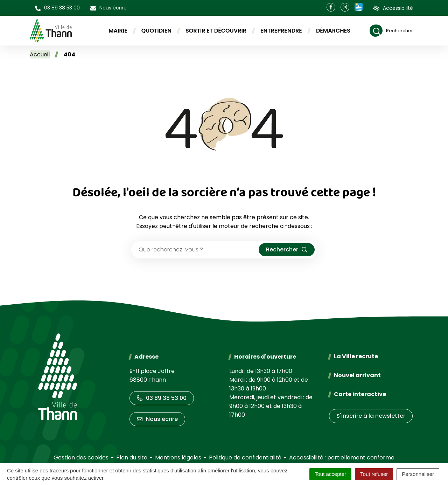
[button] (57, 8)
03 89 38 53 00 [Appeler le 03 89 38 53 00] (162, 398)
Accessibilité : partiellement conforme (342, 458)
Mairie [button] (118, 31)
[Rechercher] (391, 31)
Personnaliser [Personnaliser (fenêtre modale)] (418, 474)
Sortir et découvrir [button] (216, 31)
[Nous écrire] (108, 8)
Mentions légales (178, 458)
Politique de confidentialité (245, 458)
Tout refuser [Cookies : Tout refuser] (374, 474)
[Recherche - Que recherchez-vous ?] (195, 250)
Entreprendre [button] (281, 31)
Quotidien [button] (156, 31)
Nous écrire (157, 419)
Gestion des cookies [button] (81, 458)
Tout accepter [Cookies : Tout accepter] (330, 474)
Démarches (333, 31)
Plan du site (132, 458)
